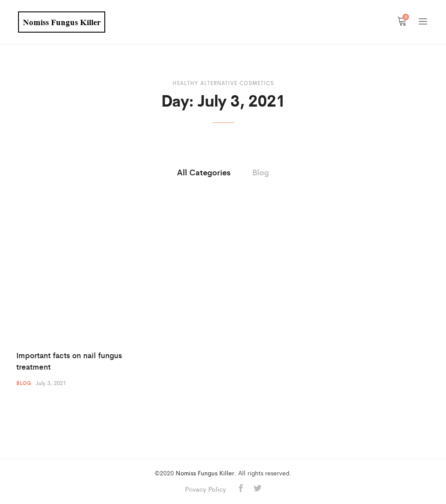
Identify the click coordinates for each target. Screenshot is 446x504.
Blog (261, 172)
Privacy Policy (205, 489)
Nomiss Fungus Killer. (206, 473)
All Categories (204, 172)
